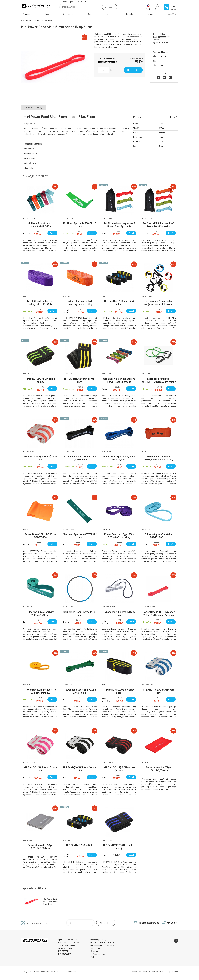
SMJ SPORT (166, 42)
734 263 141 (82, 2)
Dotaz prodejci (163, 61)
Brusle (150, 14)
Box (89, 14)
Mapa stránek (173, 971)
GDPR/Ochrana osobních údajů (103, 942)
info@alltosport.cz (69, 2)
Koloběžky (172, 14)
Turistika (130, 14)
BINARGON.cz (160, 971)
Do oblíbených (163, 52)
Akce (47, 14)
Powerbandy (49, 21)
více (120, 47)
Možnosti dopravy (98, 954)
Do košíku (133, 70)
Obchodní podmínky (98, 939)
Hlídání (160, 65)
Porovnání (162, 56)
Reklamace (95, 951)
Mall (92, 957)
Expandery (38, 21)
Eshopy (134, 971)
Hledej (110, 7)
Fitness (108, 14)
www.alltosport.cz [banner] (36, 6)
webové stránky (145, 971)
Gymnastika (68, 14)
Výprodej (27, 14)
